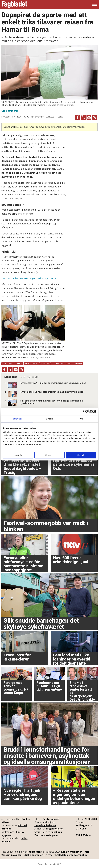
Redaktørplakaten (72, 852)
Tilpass (50, 455)
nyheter (45, 364)
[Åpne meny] (94, 4)
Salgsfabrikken (55, 829)
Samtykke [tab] (17, 419)
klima (20, 364)
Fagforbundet (51, 819)
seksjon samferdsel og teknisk (67, 364)
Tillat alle (81, 455)
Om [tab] (82, 419)
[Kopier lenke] (95, 117)
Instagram (52, 835)
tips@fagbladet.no (45, 825)
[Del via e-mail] (89, 117)
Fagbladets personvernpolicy (70, 855)
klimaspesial (9, 364)
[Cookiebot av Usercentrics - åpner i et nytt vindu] (85, 411)
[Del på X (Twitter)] (83, 117)
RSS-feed (86, 835)
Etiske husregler (33, 855)
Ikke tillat (18, 455)
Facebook (56, 832)
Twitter (39, 835)
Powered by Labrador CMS (49, 864)
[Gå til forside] (14, 4)
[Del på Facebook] (78, 117)
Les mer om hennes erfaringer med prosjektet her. (30, 278)
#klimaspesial (32, 364)
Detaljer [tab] (49, 419)
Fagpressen (34, 852)
